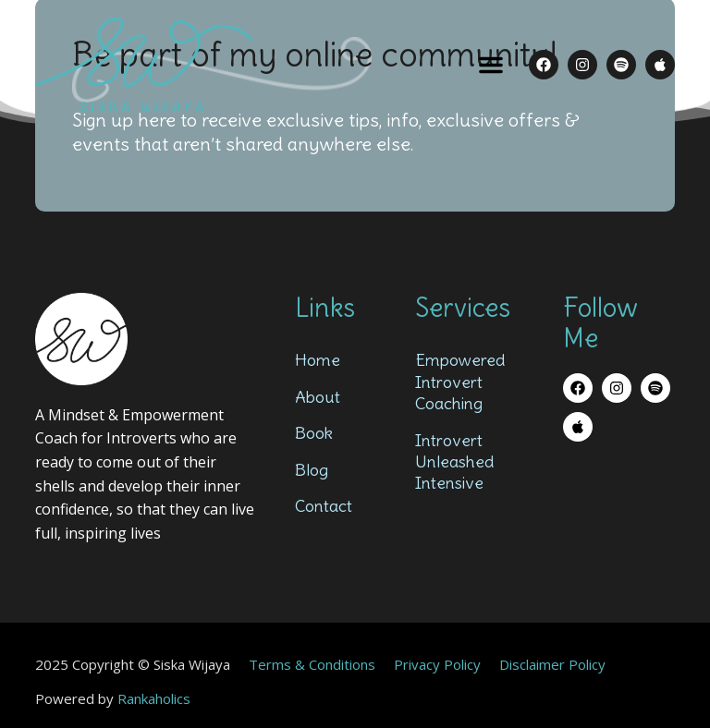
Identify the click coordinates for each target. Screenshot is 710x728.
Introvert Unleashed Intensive (454, 462)
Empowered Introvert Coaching (460, 382)
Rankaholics (154, 698)
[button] (491, 65)
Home (318, 360)
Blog (312, 470)
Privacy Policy (437, 664)
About (318, 397)
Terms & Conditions (312, 664)
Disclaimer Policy (552, 664)
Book (314, 433)
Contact (324, 506)
